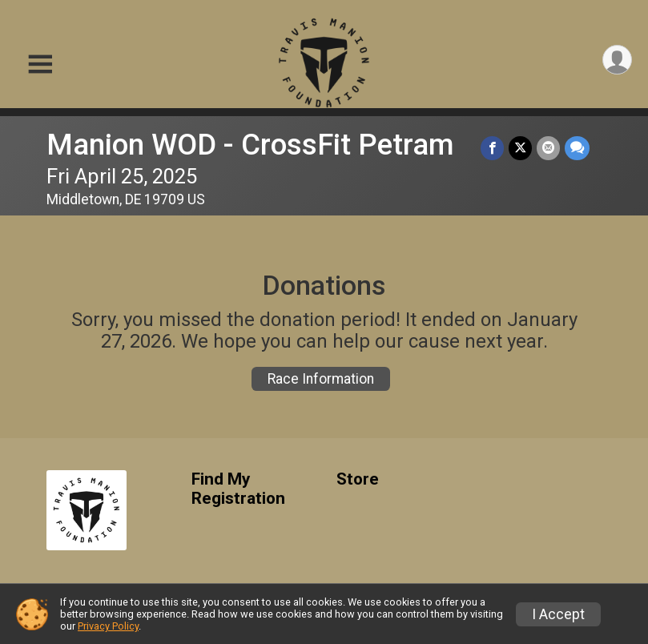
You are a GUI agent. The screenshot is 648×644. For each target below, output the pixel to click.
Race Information (321, 379)
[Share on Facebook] (492, 148)
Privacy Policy (108, 626)
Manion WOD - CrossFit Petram (250, 145)
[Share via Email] (548, 148)
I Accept (558, 614)
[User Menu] (617, 60)
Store (358, 479)
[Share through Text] (577, 148)
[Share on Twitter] (520, 148)
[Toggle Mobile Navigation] (40, 64)
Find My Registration (238, 489)
